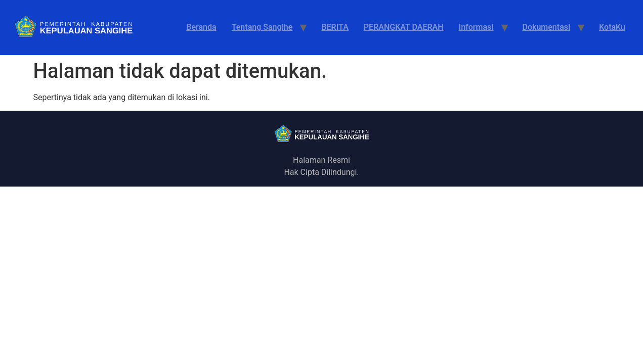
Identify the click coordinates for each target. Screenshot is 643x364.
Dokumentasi (547, 27)
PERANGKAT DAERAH (404, 27)
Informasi (476, 27)
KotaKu (612, 27)
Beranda (201, 27)
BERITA (335, 27)
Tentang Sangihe (262, 27)
